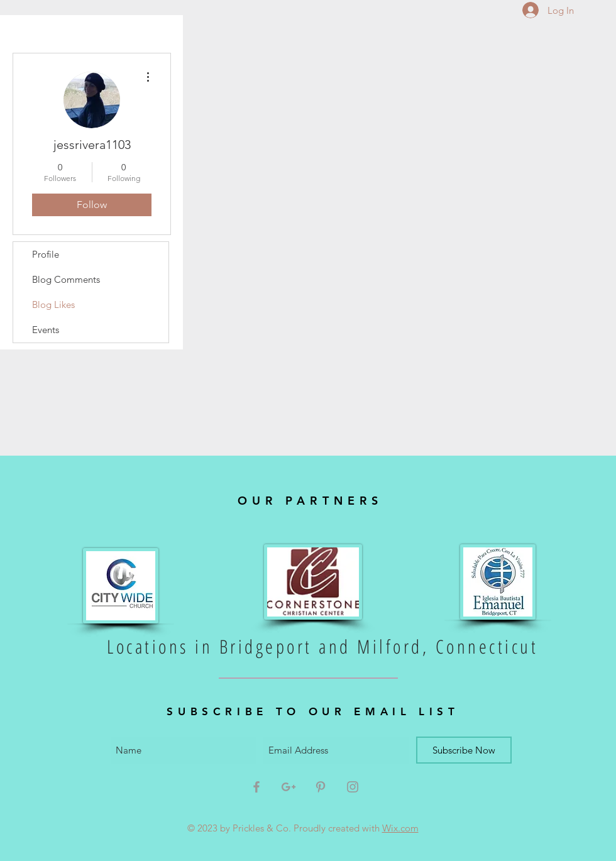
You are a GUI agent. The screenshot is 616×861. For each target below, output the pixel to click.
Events (46, 330)
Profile (46, 254)
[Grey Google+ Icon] (289, 787)
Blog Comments (66, 279)
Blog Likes (53, 304)
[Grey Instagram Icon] (353, 787)
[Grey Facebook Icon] (256, 787)
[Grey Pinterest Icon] (321, 787)
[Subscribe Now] (464, 750)
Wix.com (400, 828)
